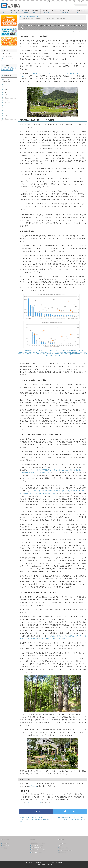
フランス (6, 90)
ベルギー (6, 116)
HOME (23, 17)
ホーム (5, 12)
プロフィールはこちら (34, 802)
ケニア (5, 95)
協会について (15, 12)
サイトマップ (62, 852)
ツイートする (70, 811)
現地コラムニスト (8, 79)
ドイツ (5, 87)
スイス (39, 17)
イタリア (6, 111)
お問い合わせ (82, 12)
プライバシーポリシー (64, 848)
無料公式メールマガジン (36, 845)
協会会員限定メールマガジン (37, 843)
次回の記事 (33, 786)
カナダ (5, 105)
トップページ (5, 843)
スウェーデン (7, 103)
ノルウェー (6, 100)
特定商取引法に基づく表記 (65, 850)
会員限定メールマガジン (50, 12)
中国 (5, 92)
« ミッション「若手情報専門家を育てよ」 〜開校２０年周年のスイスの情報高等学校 (35, 819)
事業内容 (36, 12)
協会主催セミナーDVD (36, 848)
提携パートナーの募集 (36, 852)
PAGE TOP (82, 830)
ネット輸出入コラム (8, 56)
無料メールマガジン (67, 12)
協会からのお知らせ (8, 59)
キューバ (6, 108)
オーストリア (7, 97)
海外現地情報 (31, 17)
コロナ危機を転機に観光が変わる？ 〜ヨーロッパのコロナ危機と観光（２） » (70, 818)
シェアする (36, 811)
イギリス (6, 118)
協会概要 (61, 846)
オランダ (6, 113)
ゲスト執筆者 (6, 54)
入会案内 (26, 12)
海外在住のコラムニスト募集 (37, 850)
